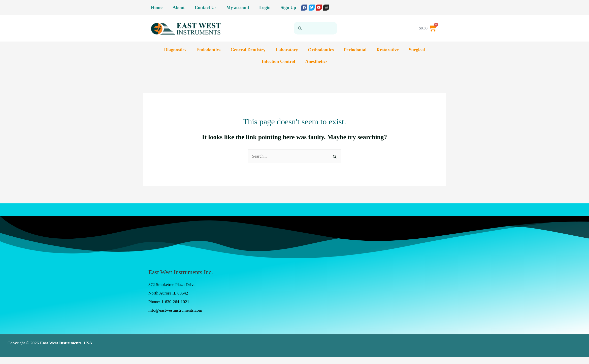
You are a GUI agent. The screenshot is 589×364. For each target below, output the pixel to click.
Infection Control (278, 61)
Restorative (388, 50)
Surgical (417, 50)
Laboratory (287, 50)
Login (265, 8)
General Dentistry (248, 50)
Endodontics (208, 50)
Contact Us (206, 8)
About (179, 8)
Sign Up (288, 8)
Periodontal (355, 50)
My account (238, 8)
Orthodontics (321, 50)
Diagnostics (175, 50)
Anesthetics (316, 61)
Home (157, 8)
